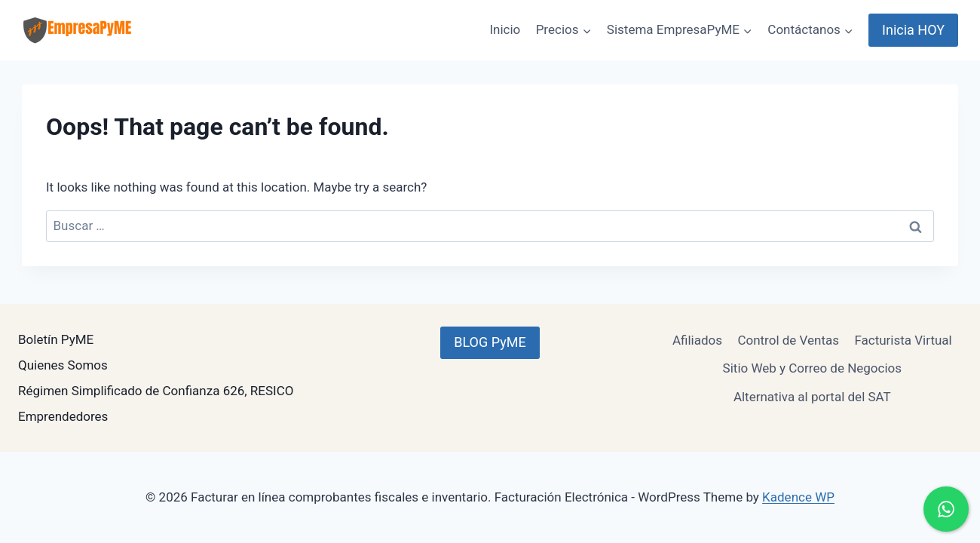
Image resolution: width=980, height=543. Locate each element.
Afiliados (697, 340)
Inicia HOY (913, 30)
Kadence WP (798, 497)
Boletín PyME (56, 339)
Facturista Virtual (903, 340)
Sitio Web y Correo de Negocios (812, 368)
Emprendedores (63, 416)
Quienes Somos (63, 365)
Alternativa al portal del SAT (812, 397)
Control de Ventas (788, 340)
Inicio (505, 29)
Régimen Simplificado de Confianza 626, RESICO (156, 391)
